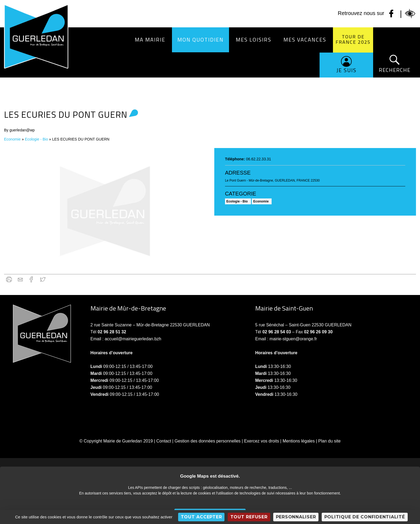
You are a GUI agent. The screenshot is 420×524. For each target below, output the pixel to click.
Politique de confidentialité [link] (365, 517)
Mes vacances (305, 40)
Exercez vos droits (262, 441)
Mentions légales (299, 441)
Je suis (346, 70)
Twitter (43, 279)
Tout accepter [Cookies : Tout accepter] (201, 517)
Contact (164, 441)
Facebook (31, 279)
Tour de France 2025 (353, 39)
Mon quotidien (200, 40)
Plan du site (329, 441)
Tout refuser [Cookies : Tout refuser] (249, 517)
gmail (20, 279)
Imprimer (9, 279)
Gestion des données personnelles (208, 441)
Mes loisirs (254, 40)
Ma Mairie (150, 40)
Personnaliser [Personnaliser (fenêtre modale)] (296, 517)
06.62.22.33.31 (258, 159)
